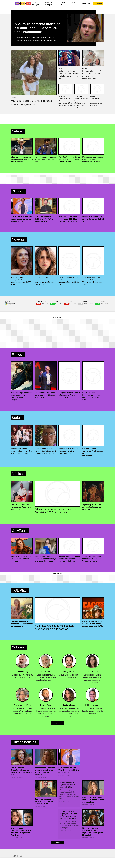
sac (83, 4)
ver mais (57, 724)
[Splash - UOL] (23, 4)
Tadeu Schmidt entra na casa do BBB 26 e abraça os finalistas (35, 38)
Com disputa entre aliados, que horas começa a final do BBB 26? (36, 41)
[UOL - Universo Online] (33, 4)
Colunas (73, 2)
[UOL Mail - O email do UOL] (88, 4)
